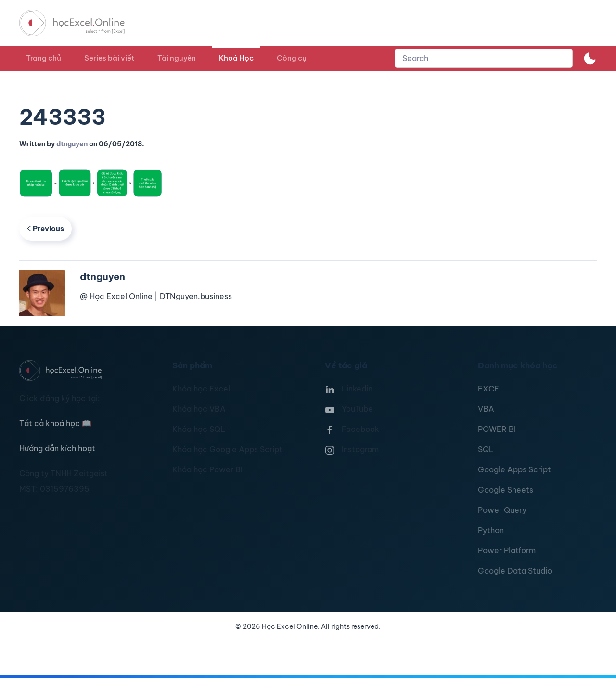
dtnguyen (72, 144)
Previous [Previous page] (45, 228)
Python (491, 530)
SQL (486, 449)
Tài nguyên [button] (177, 58)
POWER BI (497, 429)
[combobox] (484, 58)
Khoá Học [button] (236, 58)
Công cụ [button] (292, 58)
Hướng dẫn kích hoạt (57, 448)
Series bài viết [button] (109, 58)
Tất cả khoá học (55, 423)
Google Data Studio (515, 571)
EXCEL (491, 389)
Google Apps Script (514, 469)
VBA (486, 409)
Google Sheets (506, 490)
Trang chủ (44, 58)
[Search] (484, 58)
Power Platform (507, 550)
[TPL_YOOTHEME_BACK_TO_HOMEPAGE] (81, 23)
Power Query (502, 510)
